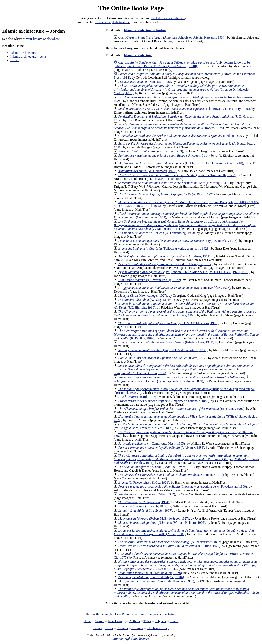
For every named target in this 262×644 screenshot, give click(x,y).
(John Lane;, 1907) (181, 409)
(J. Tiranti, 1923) (143, 506)
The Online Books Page (131, 8)
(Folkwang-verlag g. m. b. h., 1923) (164, 248)
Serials (174, 621)
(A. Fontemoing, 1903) (157, 233)
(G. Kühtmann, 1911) (185, 225)
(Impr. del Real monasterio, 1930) (163, 350)
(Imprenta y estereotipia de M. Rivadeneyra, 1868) (182, 487)
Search (100, 621)
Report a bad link (133, 614)
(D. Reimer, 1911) (164, 256)
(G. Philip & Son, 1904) (144, 502)
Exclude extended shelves (168, 18)
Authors (134, 621)
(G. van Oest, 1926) (145, 82)
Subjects (160, 621)
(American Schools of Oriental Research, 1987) (172, 37)
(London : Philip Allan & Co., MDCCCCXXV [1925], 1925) (184, 272)
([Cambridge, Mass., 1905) (151, 444)
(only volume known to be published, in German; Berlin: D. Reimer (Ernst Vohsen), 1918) (182, 64)
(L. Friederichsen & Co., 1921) (144, 482)
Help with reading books (102, 614)
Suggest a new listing (162, 614)
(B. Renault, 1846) (186, 565)
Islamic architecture (23, 53)
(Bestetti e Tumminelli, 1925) (177, 175)
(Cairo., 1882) (147, 494)
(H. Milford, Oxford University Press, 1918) (181, 163)
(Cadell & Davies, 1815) (156, 467)
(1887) (145, 511)
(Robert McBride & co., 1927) (154, 518)
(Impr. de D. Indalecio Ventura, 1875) (181, 89)
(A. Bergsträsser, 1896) (149, 300)
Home (88, 621)
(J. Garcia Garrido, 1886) (184, 369)
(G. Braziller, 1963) (151, 151)
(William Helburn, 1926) (162, 523)
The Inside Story (158, 628)
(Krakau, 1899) (181, 136)
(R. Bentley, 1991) (186, 459)
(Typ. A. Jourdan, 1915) (178, 241)
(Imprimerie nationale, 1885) (164, 401)
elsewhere (53, 39)
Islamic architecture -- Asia (28, 56)
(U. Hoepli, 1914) (164, 155)
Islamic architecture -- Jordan (145, 30)
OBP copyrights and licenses (130, 639)
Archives (137, 628)
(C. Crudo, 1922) (169, 546)
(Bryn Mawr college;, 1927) (143, 296)
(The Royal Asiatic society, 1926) (184, 109)
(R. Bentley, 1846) (186, 334)
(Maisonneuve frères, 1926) (174, 288)
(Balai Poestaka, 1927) (156, 581)
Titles (147, 621)
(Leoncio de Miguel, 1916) (151, 577)
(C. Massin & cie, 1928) (150, 573)
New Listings (117, 621)
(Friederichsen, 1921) (166, 342)
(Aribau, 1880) (185, 532)
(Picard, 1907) (137, 397)
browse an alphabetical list (112, 22)
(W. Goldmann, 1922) (147, 171)
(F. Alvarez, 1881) (161, 448)
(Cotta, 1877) (162, 358)
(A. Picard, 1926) (166, 194)
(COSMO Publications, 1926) (168, 323)
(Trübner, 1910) (171, 475)
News (109, 628)
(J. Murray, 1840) (173, 183)
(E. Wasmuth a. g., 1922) (149, 280)
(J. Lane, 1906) (186, 313)
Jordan (15, 60)
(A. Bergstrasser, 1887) (170, 542)
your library (34, 39)
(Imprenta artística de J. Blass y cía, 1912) (165, 264)
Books (97, 628)
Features (122, 628)
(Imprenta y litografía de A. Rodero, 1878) (183, 126)
